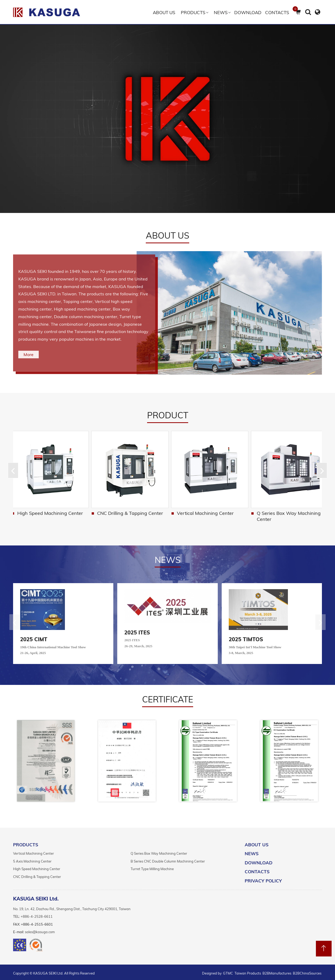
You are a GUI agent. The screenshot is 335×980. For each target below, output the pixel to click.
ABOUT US (164, 12)
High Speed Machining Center (130, 511)
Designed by (212, 971)
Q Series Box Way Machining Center (159, 852)
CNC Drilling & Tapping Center (208, 511)
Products (193, 12)
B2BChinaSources (307, 971)
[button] (322, 470)
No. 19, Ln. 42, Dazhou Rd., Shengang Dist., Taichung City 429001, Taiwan (72, 907)
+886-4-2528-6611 (37, 914)
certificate (168, 697)
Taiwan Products (248, 971)
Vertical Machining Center (281, 511)
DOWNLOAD (248, 12)
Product (168, 415)
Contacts (277, 12)
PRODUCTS (26, 843)
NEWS (221, 12)
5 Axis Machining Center (32, 859)
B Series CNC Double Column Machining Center (50, 514)
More (29, 354)
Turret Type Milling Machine (152, 867)
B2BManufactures (277, 971)
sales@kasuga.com (40, 930)
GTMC (228, 971)
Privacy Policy (263, 879)
